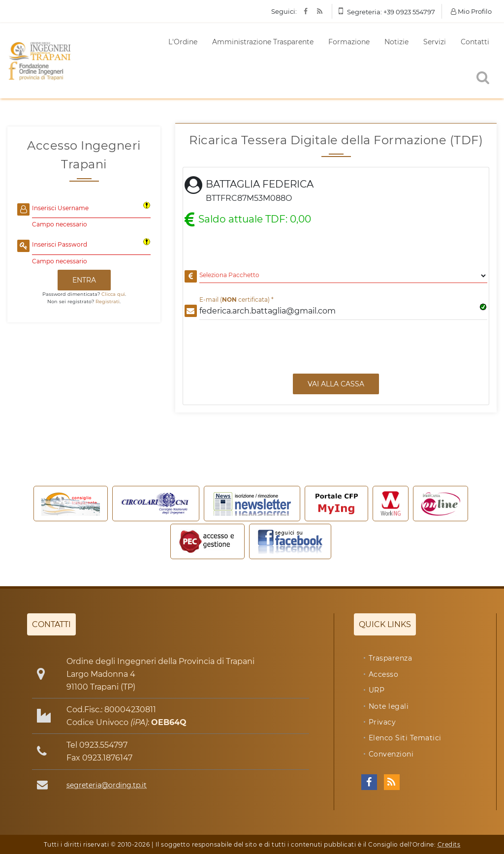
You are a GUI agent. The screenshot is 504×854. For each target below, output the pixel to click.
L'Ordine (183, 42)
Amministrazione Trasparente (263, 42)
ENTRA (84, 280)
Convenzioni (391, 754)
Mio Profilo (471, 11)
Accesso (384, 674)
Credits (449, 844)
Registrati (108, 301)
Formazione (349, 42)
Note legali (389, 706)
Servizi (435, 42)
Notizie (396, 42)
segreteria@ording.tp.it (107, 785)
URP (377, 690)
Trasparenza (391, 658)
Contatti (475, 42)
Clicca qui (113, 294)
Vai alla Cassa (336, 384)
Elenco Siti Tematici (405, 738)
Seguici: (284, 11)
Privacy (382, 722)
